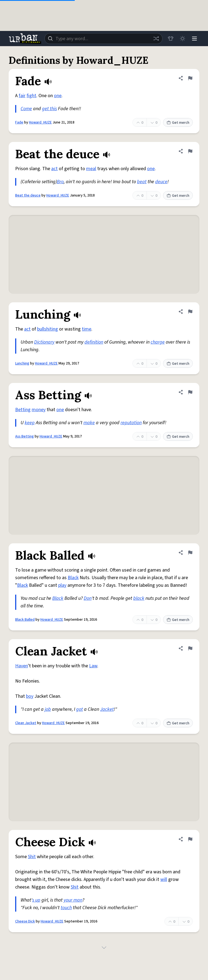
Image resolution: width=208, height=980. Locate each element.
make (89, 423)
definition (94, 342)
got (79, 709)
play (62, 585)
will (164, 879)
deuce (161, 182)
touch (66, 908)
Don (88, 598)
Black (73, 578)
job (48, 709)
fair (22, 96)
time (87, 329)
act (54, 169)
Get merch (178, 123)
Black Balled (25, 620)
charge (158, 342)
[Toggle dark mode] (183, 39)
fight (31, 96)
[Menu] (194, 39)
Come (26, 109)
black (139, 598)
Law (93, 666)
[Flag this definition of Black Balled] (190, 553)
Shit (32, 857)
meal (91, 169)
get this (49, 109)
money (39, 410)
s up (36, 900)
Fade (19, 122)
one (58, 96)
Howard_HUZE (40, 122)
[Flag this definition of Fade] (190, 78)
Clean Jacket (26, 723)
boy (30, 696)
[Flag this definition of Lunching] (190, 312)
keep (30, 423)
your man (73, 900)
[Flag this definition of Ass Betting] (190, 392)
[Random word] (156, 39)
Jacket (107, 709)
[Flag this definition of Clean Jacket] (190, 648)
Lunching (22, 363)
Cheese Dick (25, 921)
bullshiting (48, 329)
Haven (22, 666)
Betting (23, 410)
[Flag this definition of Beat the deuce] (190, 151)
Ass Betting (25, 436)
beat (142, 182)
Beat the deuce (28, 195)
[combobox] (103, 39)
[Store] (171, 39)
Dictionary (44, 342)
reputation (131, 423)
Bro (60, 182)
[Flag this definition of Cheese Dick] (190, 839)
